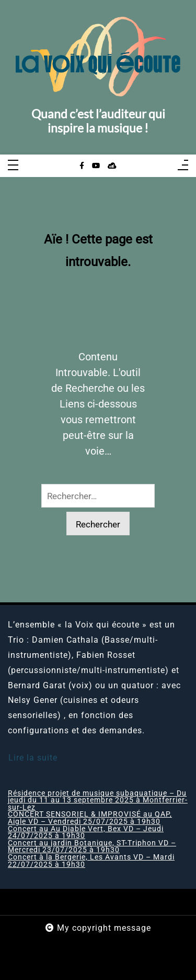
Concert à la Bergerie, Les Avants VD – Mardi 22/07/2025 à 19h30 (91, 861)
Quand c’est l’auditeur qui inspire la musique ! (98, 121)
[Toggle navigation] (13, 166)
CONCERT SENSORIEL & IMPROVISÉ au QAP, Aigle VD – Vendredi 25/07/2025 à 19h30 (90, 818)
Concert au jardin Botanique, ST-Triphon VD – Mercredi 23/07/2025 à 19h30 (92, 847)
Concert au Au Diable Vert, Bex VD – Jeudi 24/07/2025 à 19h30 (86, 833)
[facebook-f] (82, 166)
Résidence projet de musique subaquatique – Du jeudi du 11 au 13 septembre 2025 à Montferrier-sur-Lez (98, 801)
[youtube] (96, 166)
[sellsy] (112, 166)
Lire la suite (33, 758)
